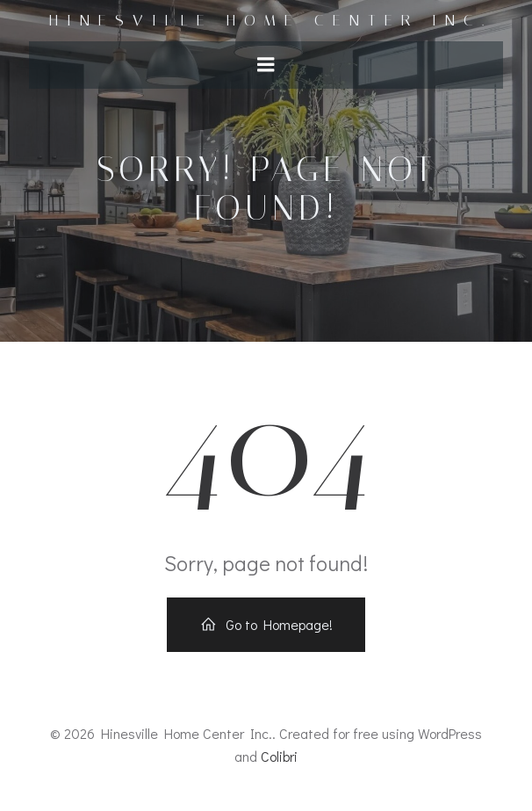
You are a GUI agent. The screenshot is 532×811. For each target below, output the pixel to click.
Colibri (279, 756)
